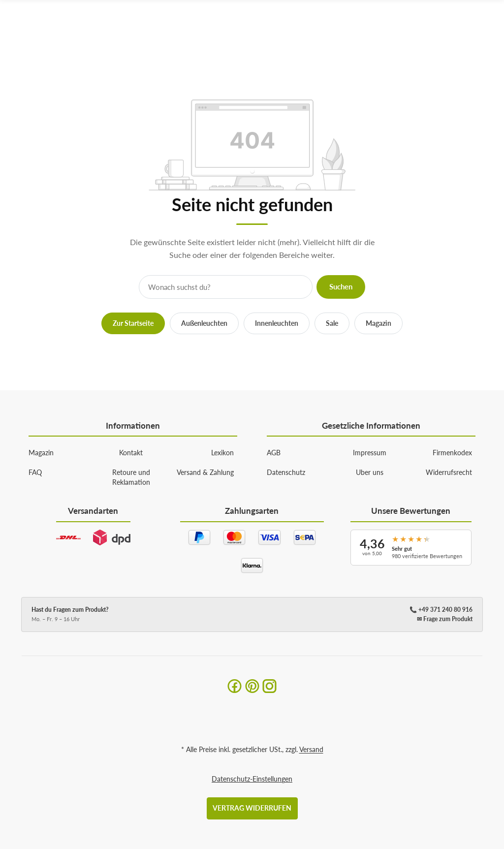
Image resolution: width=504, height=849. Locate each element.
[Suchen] (469, 26)
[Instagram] (269, 686)
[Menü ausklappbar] (489, 26)
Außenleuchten (204, 323)
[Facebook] (235, 686)
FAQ (35, 472)
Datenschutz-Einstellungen (252, 779)
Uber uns (370, 472)
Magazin (378, 323)
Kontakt (131, 453)
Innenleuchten (277, 323)
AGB (274, 453)
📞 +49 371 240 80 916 (441, 610)
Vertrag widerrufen (252, 808)
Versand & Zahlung (205, 472)
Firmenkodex (452, 453)
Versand (311, 749)
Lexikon (222, 453)
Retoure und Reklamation (131, 477)
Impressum (370, 453)
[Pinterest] (252, 686)
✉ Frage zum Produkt (445, 619)
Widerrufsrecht (449, 472)
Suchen (341, 286)
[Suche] (226, 287)
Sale (332, 323)
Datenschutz (286, 472)
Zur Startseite (133, 323)
